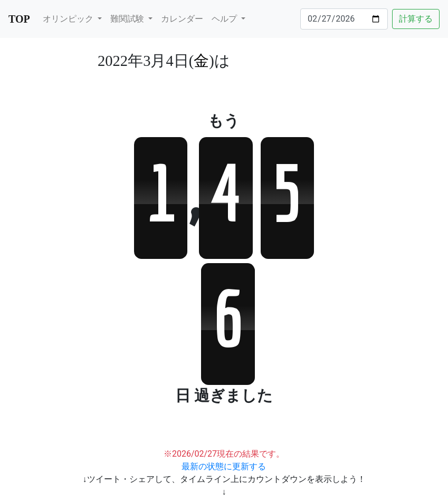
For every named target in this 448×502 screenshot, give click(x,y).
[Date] (344, 19)
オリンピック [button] (69, 19)
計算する (416, 19)
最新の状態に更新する (224, 466)
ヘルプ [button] (225, 19)
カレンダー (182, 19)
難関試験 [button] (128, 19)
